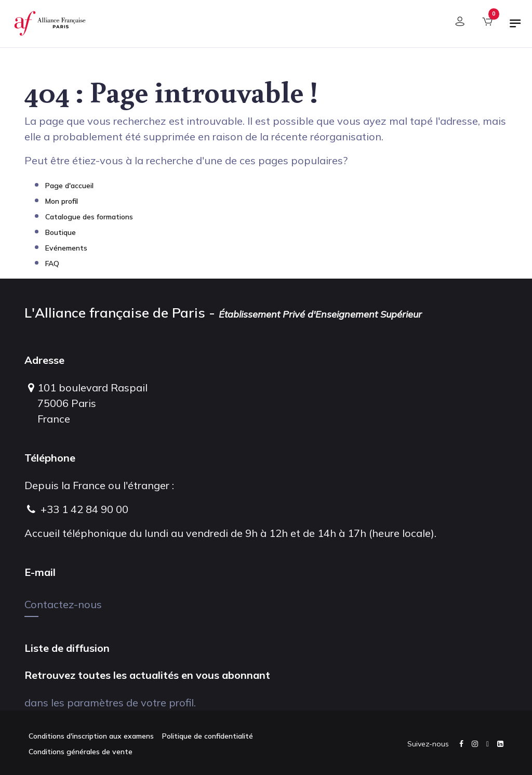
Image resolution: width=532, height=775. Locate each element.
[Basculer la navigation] (515, 28)
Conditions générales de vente (81, 752)
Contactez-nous (63, 604)
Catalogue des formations (89, 217)
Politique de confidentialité (208, 736)
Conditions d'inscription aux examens (91, 736)
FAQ (52, 264)
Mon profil (62, 201)
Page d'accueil (69, 186)
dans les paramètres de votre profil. (110, 702)
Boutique (61, 232)
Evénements (66, 248)
